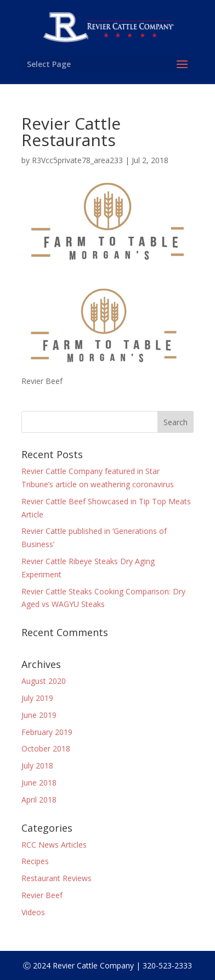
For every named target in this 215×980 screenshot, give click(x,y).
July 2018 (37, 765)
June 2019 (39, 715)
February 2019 (47, 732)
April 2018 (39, 800)
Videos (33, 912)
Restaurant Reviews (56, 878)
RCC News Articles (54, 845)
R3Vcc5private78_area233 (77, 160)
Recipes (35, 861)
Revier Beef (42, 895)
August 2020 (44, 681)
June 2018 (39, 783)
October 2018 (46, 748)
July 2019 (37, 698)
